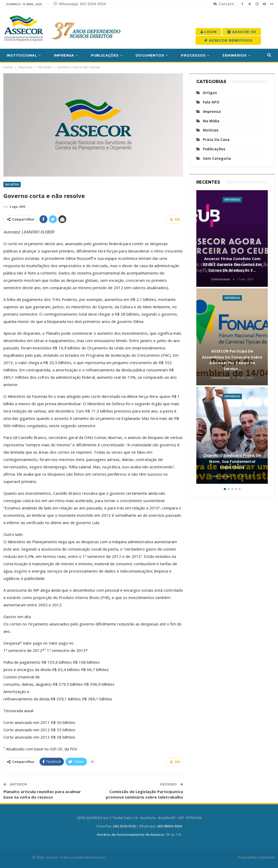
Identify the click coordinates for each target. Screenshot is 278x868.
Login (208, 32)
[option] (232, 338)
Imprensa (64, 55)
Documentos (150, 55)
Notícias (211, 130)
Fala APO (211, 102)
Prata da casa (216, 139)
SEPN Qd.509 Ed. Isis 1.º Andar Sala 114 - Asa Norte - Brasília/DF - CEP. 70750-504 (139, 818)
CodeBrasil (266, 857)
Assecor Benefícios (228, 40)
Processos (193, 55)
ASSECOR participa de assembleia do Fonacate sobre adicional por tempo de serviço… (232, 360)
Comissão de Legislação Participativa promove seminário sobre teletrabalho (144, 794)
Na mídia (12, 185)
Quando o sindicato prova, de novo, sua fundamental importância (232, 461)
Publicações (105, 55)
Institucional (22, 55)
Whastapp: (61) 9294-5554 (80, 4)
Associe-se (242, 32)
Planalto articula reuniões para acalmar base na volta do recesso (42, 794)
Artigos (210, 93)
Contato (224, 4)
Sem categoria (217, 158)
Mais (227, 55)
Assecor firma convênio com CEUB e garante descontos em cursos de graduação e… (232, 264)
